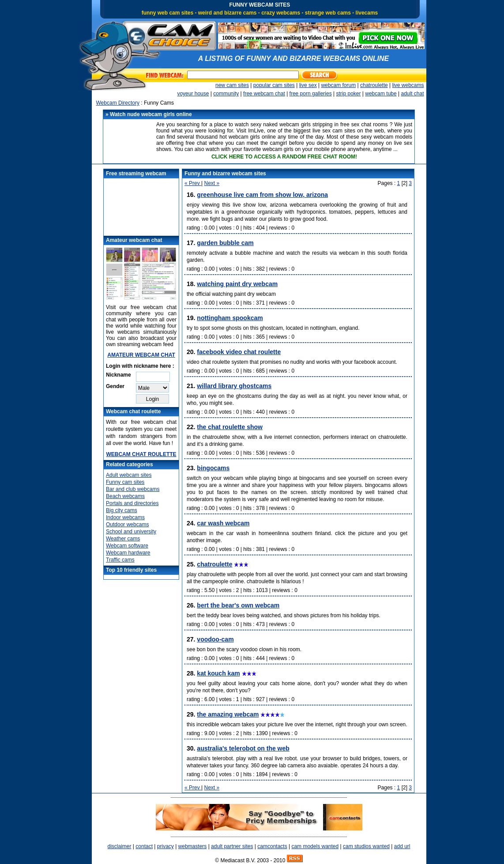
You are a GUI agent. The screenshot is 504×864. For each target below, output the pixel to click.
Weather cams (123, 539)
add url (402, 846)
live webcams (408, 85)
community (226, 94)
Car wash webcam (223, 523)
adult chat (412, 94)
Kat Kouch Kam (218, 673)
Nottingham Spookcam (230, 318)
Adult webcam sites (129, 475)
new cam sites (232, 85)
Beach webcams (125, 496)
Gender (115, 386)
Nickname (118, 375)
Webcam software (127, 546)
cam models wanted (315, 846)
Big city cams (122, 510)
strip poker (348, 94)
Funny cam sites (125, 482)
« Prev (193, 183)
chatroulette (374, 85)
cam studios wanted (366, 846)
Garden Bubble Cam (225, 243)
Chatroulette (214, 564)
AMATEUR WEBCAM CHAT (141, 355)
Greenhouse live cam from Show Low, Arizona (262, 195)
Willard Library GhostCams (234, 386)
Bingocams (213, 468)
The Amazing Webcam (228, 714)
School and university (131, 532)
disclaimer (119, 846)
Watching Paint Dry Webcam (237, 284)
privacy (165, 846)
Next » (212, 183)
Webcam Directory (118, 103)
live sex (308, 85)
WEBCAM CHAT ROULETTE (141, 454)
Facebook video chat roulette (239, 352)
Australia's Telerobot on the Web (243, 748)
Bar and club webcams (133, 489)
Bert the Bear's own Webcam (238, 605)
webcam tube (381, 94)
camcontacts (272, 846)
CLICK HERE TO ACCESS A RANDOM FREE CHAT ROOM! (284, 157)
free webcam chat (264, 94)
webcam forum (338, 85)
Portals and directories (132, 503)
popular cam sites (274, 85)
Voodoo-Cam (215, 639)
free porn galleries (311, 94)
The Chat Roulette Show (230, 427)
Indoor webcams (125, 517)
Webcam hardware (128, 553)
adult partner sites (232, 846)
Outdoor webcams (127, 524)
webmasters (193, 846)
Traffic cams (120, 560)
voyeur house (193, 94)
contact (144, 846)
